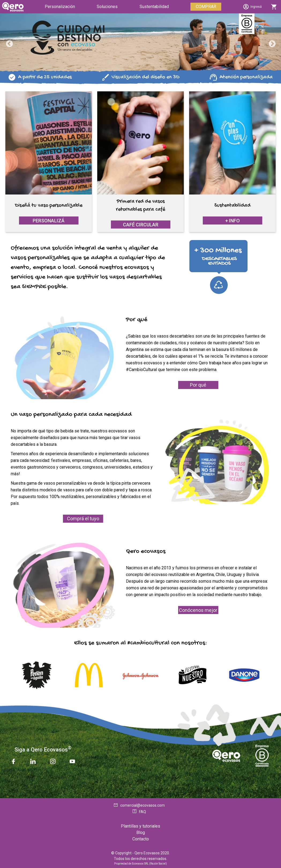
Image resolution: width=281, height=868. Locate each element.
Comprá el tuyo (83, 519)
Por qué (198, 385)
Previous (8, 43)
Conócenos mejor (198, 610)
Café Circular (141, 225)
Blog (141, 833)
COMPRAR (206, 7)
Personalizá (49, 221)
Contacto (141, 839)
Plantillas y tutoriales (140, 826)
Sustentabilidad (154, 7)
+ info (233, 221)
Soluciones (107, 7)
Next (271, 43)
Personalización (60, 7)
